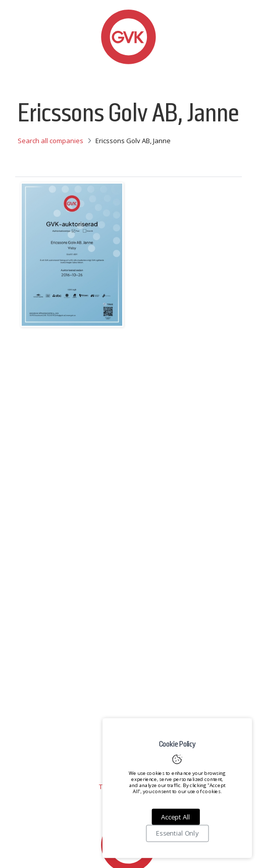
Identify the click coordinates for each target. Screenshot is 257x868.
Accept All (175, 817)
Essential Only (177, 834)
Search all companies (50, 141)
